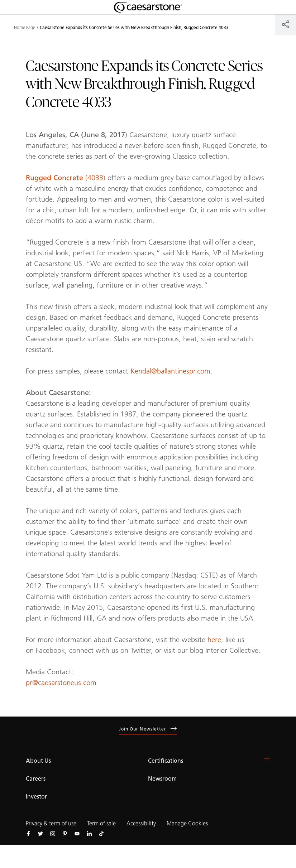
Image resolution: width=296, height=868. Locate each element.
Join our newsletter (148, 729)
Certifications (166, 761)
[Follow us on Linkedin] (89, 833)
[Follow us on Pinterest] (65, 833)
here (214, 640)
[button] (267, 759)
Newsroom (162, 779)
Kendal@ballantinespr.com (170, 371)
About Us (38, 761)
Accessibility (141, 823)
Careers (36, 779)
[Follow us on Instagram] (53, 833)
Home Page (25, 28)
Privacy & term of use (51, 823)
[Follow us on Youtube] (77, 833)
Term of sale (101, 823)
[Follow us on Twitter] (40, 833)
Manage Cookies (187, 823)
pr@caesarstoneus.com (61, 683)
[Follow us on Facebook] (28, 833)
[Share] (285, 24)
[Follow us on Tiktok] (101, 833)
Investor (36, 797)
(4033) (66, 178)
